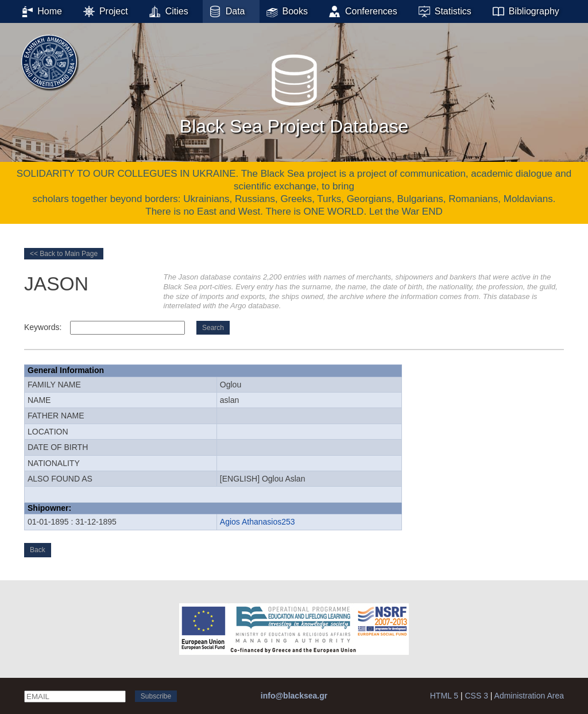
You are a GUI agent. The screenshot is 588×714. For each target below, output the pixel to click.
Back (38, 550)
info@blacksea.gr (294, 696)
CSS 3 (476, 696)
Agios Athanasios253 (258, 522)
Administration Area (529, 696)
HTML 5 (444, 696)
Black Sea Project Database (294, 91)
